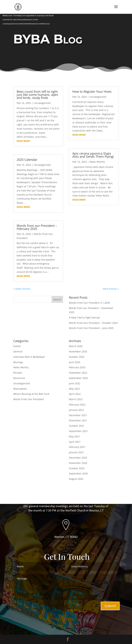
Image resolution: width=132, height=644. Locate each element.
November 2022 (78, 373)
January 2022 (76, 410)
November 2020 (78, 463)
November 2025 (78, 351)
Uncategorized (42, 103)
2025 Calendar (27, 160)
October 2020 (77, 468)
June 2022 (75, 383)
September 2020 (78, 473)
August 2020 (76, 479)
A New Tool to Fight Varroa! (84, 318)
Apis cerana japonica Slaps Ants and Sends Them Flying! (93, 155)
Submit (110, 606)
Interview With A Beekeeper (29, 357)
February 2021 (77, 447)
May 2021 (74, 436)
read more (23, 141)
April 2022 (75, 394)
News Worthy (97, 162)
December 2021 (78, 415)
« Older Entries (22, 289)
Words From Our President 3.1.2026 (89, 303)
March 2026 (76, 346)
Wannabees (20, 389)
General (18, 351)
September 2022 (78, 378)
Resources (19, 378)
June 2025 (75, 362)
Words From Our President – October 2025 (93, 323)
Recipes (18, 373)
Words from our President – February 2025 (37, 227)
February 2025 (77, 367)
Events (17, 346)
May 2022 (74, 389)
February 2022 (77, 405)
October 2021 (77, 426)
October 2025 (77, 357)
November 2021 (78, 420)
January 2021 (76, 452)
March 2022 (76, 399)
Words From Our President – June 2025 (91, 328)
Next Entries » (111, 289)
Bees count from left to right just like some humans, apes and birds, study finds (37, 95)
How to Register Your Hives (92, 92)
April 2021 (75, 442)
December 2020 (78, 458)
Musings (18, 362)
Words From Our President (29, 399)
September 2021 (78, 431)
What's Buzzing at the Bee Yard (31, 394)
